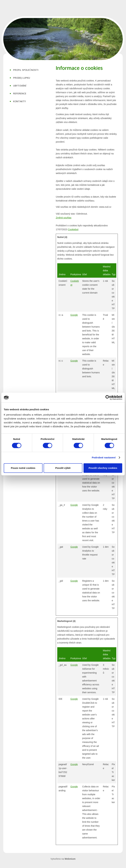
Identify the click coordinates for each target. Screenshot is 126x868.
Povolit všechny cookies (103, 468)
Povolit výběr (63, 468)
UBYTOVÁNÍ (20, 86)
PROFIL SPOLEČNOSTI (26, 70)
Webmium (70, 859)
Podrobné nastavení (104, 457)
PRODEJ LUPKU (22, 78)
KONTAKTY (19, 101)
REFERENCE (20, 93)
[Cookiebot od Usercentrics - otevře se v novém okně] (108, 398)
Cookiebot (73, 229)
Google (74, 315)
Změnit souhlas (64, 218)
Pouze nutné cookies (23, 468)
